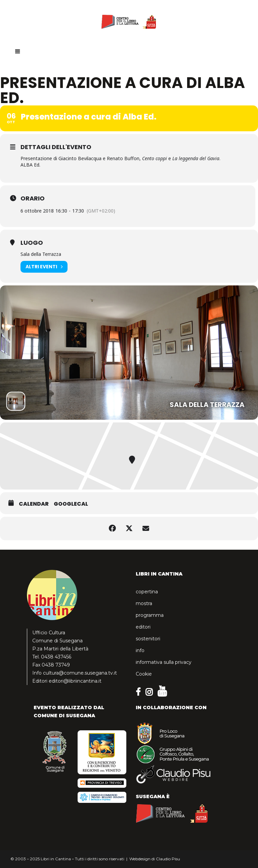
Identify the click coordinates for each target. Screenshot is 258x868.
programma (150, 615)
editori (143, 627)
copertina (147, 592)
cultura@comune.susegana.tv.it (80, 673)
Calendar (34, 504)
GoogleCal (71, 504)
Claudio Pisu (168, 859)
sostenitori (148, 639)
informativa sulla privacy (164, 662)
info (140, 650)
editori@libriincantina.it (75, 681)
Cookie (144, 674)
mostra (144, 603)
